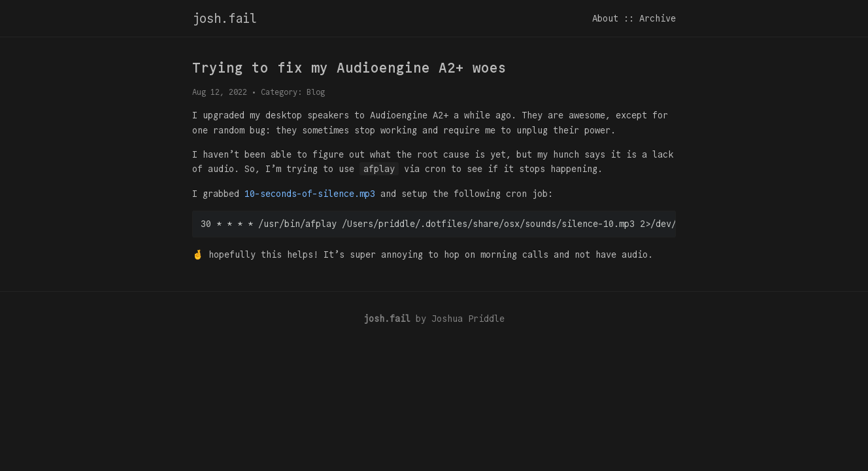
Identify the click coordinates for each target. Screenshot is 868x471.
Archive (658, 18)
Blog (316, 92)
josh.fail (225, 18)
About (605, 18)
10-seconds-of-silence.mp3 (310, 194)
